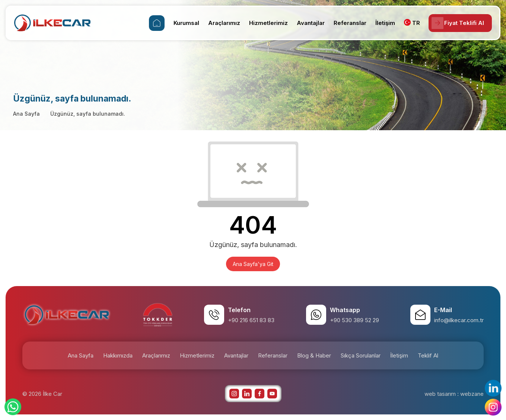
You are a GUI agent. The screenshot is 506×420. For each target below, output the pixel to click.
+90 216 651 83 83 (251, 320)
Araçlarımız (221, 23)
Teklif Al (428, 355)
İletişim (382, 23)
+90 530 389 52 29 (354, 320)
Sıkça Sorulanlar (361, 355)
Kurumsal (183, 23)
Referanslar (347, 23)
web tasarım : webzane (454, 394)
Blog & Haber (314, 355)
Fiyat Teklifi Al (456, 23)
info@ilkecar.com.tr (459, 320)
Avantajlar (308, 23)
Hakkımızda (118, 355)
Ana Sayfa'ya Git (253, 264)
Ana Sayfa (26, 114)
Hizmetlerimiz (265, 23)
